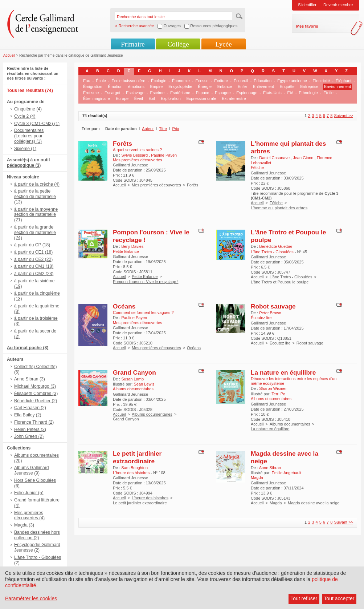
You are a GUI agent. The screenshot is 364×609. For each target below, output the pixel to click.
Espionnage (247, 93)
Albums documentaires (152, 414)
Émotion (115, 86)
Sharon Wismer (273, 388)
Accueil (9, 55)
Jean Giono (304, 158)
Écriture (221, 81)
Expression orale (201, 98)
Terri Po (278, 394)
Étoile (328, 93)
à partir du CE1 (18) (33, 252)
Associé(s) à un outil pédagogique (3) (28, 163)
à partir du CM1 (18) (34, 266)
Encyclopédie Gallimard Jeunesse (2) (37, 547)
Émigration (93, 86)
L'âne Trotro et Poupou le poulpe (280, 282)
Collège (178, 44)
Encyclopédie (180, 86)
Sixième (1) (25, 149)
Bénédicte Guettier (276, 246)
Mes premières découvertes (156, 185)
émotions (136, 86)
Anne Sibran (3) (30, 379)
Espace (203, 93)
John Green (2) (29, 436)
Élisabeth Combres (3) (36, 394)
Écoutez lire (280, 343)
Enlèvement (263, 86)
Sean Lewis (144, 384)
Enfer (242, 86)
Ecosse (202, 81)
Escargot (112, 93)
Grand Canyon (134, 372)
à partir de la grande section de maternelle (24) (35, 233)
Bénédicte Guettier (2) (36, 401)
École (101, 81)
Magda (276, 503)
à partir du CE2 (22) (33, 259)
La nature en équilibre (283, 372)
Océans (124, 306)
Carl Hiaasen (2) (30, 408)
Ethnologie (308, 93)
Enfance (225, 86)
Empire (157, 86)
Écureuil (241, 81)
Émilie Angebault (286, 473)
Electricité (322, 81)
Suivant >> (343, 116)
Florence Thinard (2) (34, 422)
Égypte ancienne (292, 81)
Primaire (133, 44)
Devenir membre (338, 5)
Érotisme (91, 93)
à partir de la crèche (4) (37, 184)
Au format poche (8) (28, 348)
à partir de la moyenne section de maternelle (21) (36, 215)
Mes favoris (307, 26)
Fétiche (276, 203)
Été (290, 93)
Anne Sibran (270, 468)
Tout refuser (304, 598)
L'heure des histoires (150, 498)
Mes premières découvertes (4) (29, 515)
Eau (87, 81)
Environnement (338, 86)
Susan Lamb (132, 379)
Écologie (159, 81)
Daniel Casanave (275, 158)
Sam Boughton (134, 468)
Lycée (223, 44)
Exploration (171, 98)
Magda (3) (24, 525)
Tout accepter (339, 598)
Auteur (148, 129)
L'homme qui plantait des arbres (279, 208)
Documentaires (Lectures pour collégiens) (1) (29, 136)
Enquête (287, 86)
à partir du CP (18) (32, 245)
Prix (176, 129)
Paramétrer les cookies (31, 598)
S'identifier (307, 5)
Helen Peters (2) (30, 429)
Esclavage (135, 93)
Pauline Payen (164, 155)
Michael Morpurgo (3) (35, 386)
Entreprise (309, 86)
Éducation (263, 81)
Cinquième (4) (28, 109)
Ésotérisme (180, 93)
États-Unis (272, 93)
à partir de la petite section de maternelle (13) (35, 197)
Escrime (158, 93)
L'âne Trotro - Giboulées (291, 277)
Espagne (223, 93)
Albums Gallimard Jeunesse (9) (31, 470)
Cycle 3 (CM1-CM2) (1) (37, 124)
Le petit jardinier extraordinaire (137, 457)
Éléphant (343, 81)
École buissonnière (128, 81)
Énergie (205, 86)
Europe (122, 98)
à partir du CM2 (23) (34, 274)
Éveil (139, 98)
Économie (181, 81)
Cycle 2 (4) (25, 116)
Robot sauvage (273, 306)
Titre (163, 129)
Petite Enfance (145, 277)
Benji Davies (132, 246)
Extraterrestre (234, 98)
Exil (152, 98)
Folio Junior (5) (29, 493)
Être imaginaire (97, 98)
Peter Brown (270, 313)
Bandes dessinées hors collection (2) (37, 535)
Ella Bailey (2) (28, 415)
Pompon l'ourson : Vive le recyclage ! (146, 282)
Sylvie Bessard (135, 155)
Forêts (122, 144)
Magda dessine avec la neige (314, 503)
